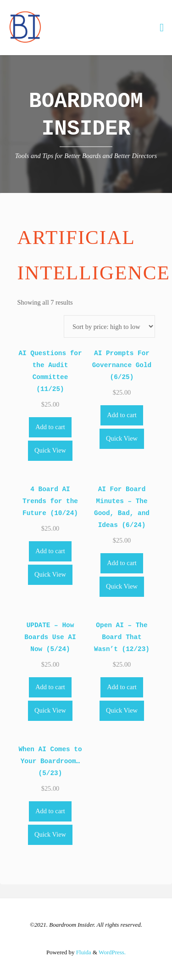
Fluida (83, 952)
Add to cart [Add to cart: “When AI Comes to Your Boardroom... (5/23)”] (50, 811)
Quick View (50, 450)
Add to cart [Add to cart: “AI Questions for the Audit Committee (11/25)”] (50, 427)
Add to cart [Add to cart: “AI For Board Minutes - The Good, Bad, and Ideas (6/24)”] (122, 563)
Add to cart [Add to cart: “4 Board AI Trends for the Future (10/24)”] (50, 551)
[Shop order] (109, 326)
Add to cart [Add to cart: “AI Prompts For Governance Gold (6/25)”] (122, 415)
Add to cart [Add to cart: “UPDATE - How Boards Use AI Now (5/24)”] (50, 687)
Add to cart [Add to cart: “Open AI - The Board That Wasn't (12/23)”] (122, 687)
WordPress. (112, 952)
